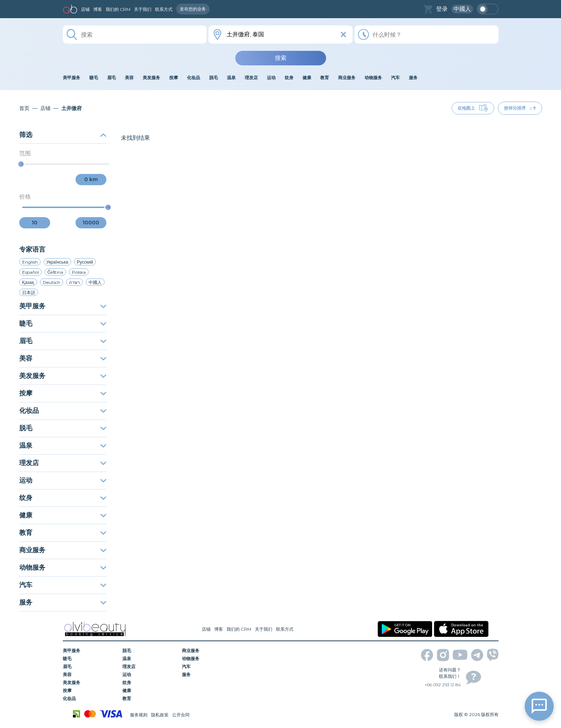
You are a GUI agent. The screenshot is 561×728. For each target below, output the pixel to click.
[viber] (493, 655)
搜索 (281, 58)
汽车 (63, 585)
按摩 (63, 393)
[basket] (428, 9)
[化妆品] (90, 699)
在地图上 (473, 108)
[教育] (150, 699)
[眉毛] (90, 667)
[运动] (150, 675)
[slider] (21, 164)
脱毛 (63, 428)
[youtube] (460, 655)
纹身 (63, 498)
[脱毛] (150, 651)
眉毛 (63, 341)
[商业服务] (209, 651)
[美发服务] (90, 683)
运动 (63, 480)
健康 (63, 515)
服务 (63, 602)
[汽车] (209, 667)
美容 (63, 358)
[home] (70, 9)
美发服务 (63, 376)
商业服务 (63, 550)
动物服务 (63, 568)
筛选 (63, 135)
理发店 (63, 463)
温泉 (63, 446)
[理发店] (150, 667)
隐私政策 (160, 715)
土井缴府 (72, 108)
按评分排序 (520, 108)
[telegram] (477, 655)
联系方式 (164, 9)
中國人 (462, 9)
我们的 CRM (118, 9)
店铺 (85, 9)
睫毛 (63, 324)
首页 (24, 108)
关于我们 (143, 9)
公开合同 (181, 715)
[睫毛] (90, 659)
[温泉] (150, 659)
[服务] (209, 675)
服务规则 (139, 715)
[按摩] (90, 691)
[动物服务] (209, 659)
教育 (63, 533)
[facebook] (427, 655)
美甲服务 (63, 306)
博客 (98, 9)
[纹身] (150, 683)
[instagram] (443, 655)
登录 (442, 9)
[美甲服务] (90, 651)
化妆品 (63, 411)
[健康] (150, 691)
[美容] (90, 675)
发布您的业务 (193, 9)
